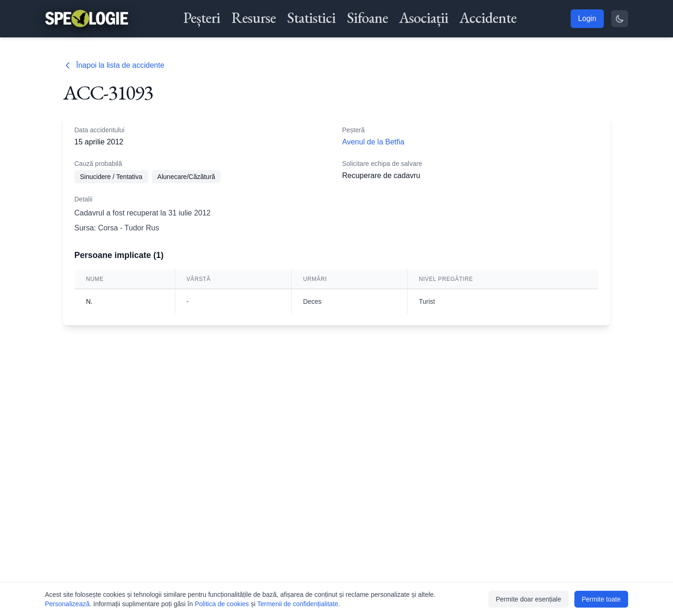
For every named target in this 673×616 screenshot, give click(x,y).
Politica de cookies (222, 604)
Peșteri (202, 18)
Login (587, 18)
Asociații (424, 18)
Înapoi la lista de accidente (114, 65)
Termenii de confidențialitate (298, 604)
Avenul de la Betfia (373, 142)
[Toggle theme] (620, 19)
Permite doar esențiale (529, 599)
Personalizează (67, 604)
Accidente (488, 18)
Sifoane (367, 18)
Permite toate (601, 599)
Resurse (254, 18)
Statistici (311, 18)
